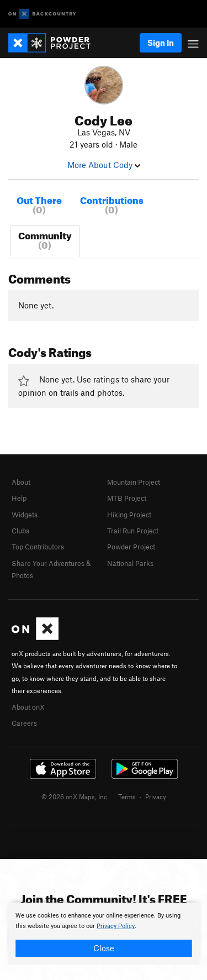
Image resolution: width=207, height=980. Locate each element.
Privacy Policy (116, 926)
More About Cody (104, 165)
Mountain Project (134, 482)
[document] (104, 934)
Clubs (20, 531)
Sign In (161, 43)
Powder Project (131, 547)
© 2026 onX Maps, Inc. (75, 796)
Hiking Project (129, 515)
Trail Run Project (133, 531)
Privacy (156, 796)
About (21, 482)
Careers (24, 723)
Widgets (25, 515)
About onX (28, 707)
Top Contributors (38, 547)
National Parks (130, 563)
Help (19, 498)
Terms (127, 796)
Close (104, 948)
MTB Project (127, 498)
